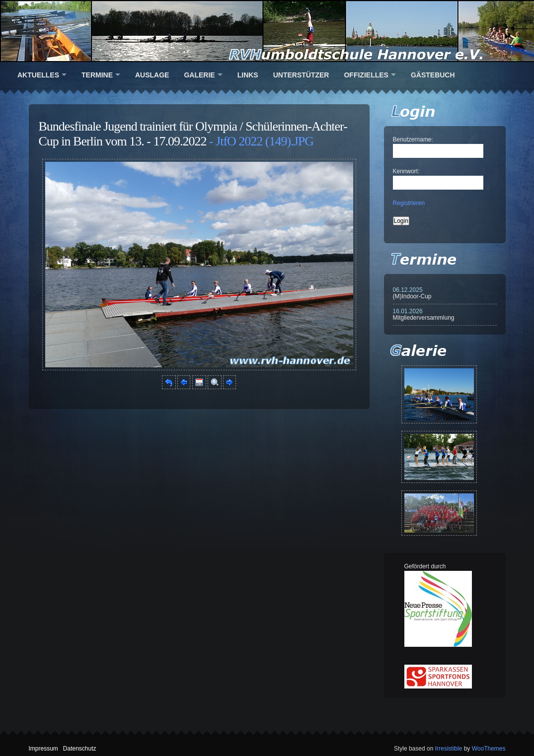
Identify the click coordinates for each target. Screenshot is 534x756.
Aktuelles (38, 75)
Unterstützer (301, 75)
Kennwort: (406, 171)
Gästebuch (433, 75)
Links (248, 75)
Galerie (199, 75)
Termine (97, 75)
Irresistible (449, 749)
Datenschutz (80, 749)
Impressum (43, 749)
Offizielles (366, 75)
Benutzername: (413, 139)
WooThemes (489, 749)
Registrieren (409, 203)
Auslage (152, 75)
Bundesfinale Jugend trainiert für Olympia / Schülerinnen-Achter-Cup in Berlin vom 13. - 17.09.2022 (193, 134)
